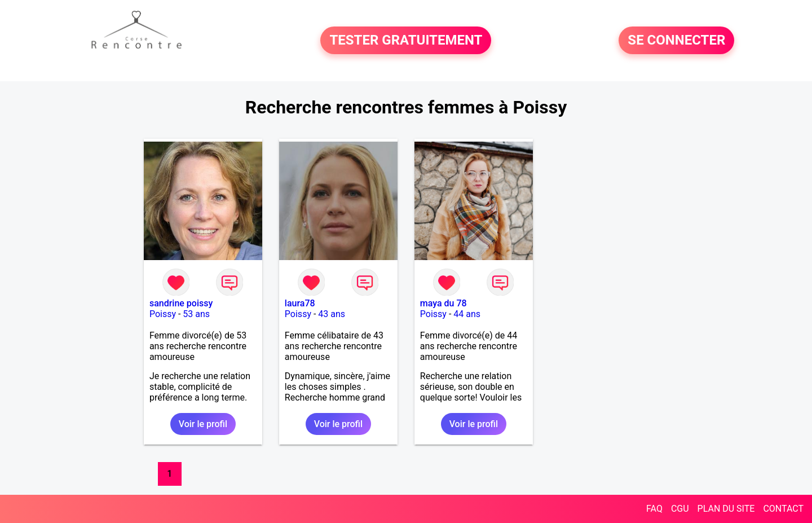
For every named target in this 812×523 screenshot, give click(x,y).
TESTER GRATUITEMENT (406, 41)
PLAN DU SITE (726, 509)
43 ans (332, 314)
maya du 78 (443, 303)
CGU (680, 509)
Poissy (163, 314)
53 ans (196, 314)
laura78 (300, 303)
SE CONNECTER (676, 41)
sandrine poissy (181, 303)
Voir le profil (203, 424)
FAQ (654, 509)
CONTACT (783, 509)
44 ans (467, 314)
